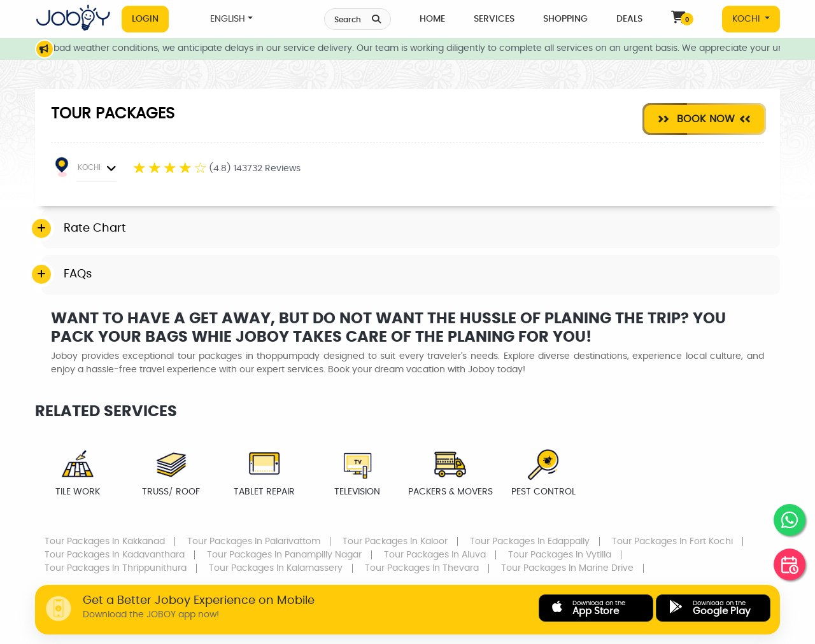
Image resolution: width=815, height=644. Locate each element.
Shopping (565, 19)
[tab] (411, 229)
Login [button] (145, 19)
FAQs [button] (78, 274)
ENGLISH (228, 19)
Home (432, 19)
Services (494, 19)
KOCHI (747, 19)
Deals (629, 19)
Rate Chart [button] (95, 228)
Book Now (704, 119)
